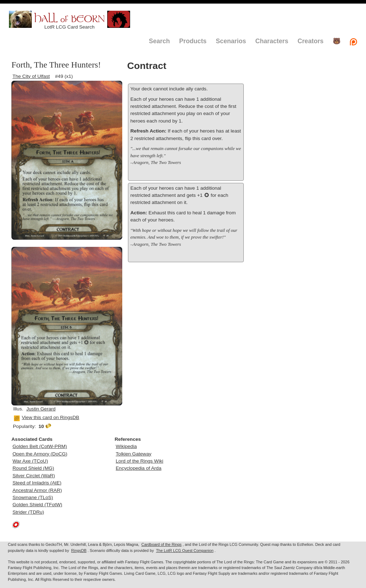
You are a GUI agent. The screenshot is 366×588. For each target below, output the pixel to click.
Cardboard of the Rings (162, 544)
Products (193, 41)
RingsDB (79, 550)
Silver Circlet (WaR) (34, 476)
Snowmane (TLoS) (33, 497)
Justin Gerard (41, 409)
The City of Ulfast (31, 76)
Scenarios (231, 41)
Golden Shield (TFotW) (37, 505)
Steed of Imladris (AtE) (37, 483)
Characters (272, 41)
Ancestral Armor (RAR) (37, 490)
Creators (310, 41)
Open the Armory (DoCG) (40, 454)
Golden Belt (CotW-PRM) (40, 446)
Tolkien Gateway (134, 454)
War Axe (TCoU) (30, 461)
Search (159, 41)
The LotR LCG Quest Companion (185, 550)
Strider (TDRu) (28, 512)
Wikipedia (126, 446)
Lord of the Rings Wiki (140, 461)
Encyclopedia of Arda (139, 468)
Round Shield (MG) (33, 468)
